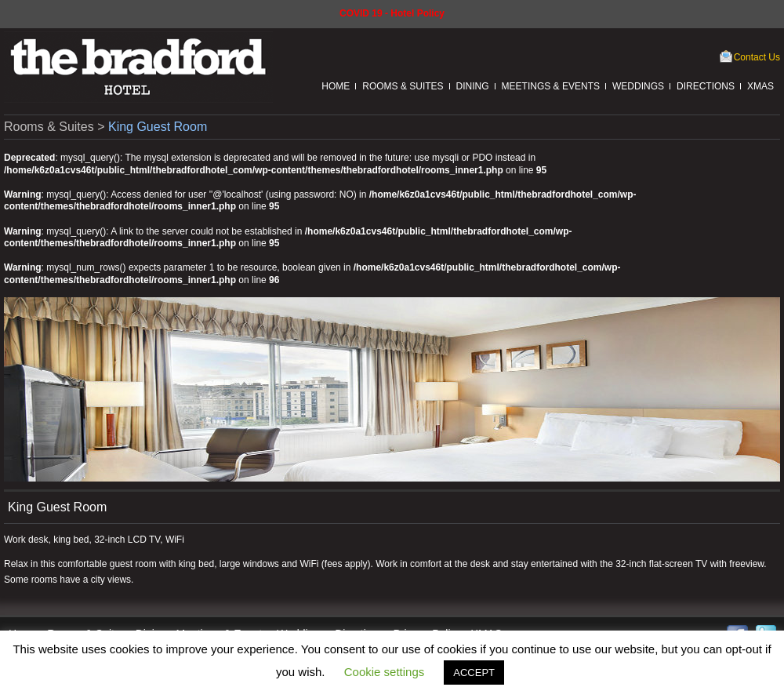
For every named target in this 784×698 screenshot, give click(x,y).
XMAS (760, 86)
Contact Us (757, 57)
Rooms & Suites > (56, 127)
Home (336, 86)
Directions (706, 86)
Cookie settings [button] (385, 672)
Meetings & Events (551, 86)
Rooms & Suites (403, 86)
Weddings (638, 86)
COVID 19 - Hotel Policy (392, 13)
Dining (473, 86)
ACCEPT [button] (474, 673)
